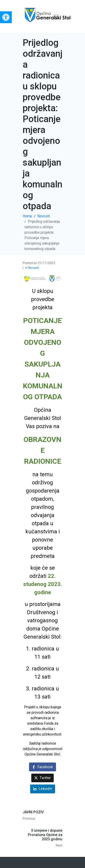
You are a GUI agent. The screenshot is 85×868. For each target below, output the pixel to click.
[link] (6, 17)
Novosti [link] (34, 268)
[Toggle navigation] (56, 17)
